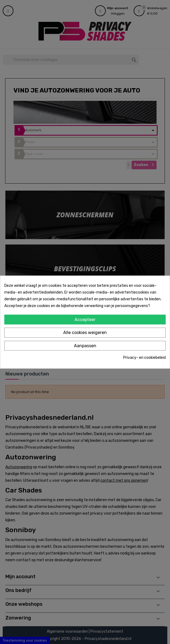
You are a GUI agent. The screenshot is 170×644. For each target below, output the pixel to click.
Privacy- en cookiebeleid (144, 358)
